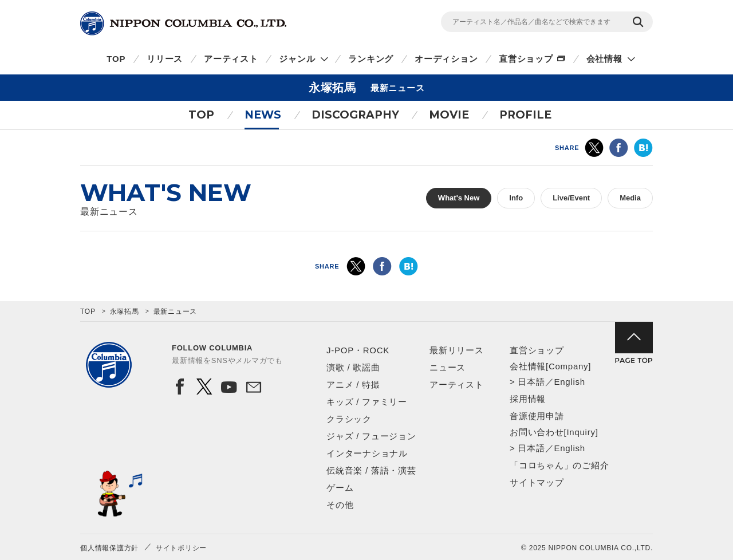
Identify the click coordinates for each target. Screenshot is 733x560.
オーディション (446, 59)
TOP (116, 59)
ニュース (448, 367)
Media (630, 198)
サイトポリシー (181, 548)
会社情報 (604, 59)
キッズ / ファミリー (367, 402)
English (569, 382)
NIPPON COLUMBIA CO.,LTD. (183, 23)
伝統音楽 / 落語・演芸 (371, 470)
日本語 (531, 382)
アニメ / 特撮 (353, 384)
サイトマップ (537, 482)
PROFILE (525, 115)
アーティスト (231, 59)
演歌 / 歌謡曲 (353, 367)
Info (516, 198)
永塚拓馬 (125, 311)
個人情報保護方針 (109, 548)
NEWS (263, 115)
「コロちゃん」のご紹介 (559, 465)
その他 (340, 505)
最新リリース (457, 350)
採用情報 (528, 399)
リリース (165, 59)
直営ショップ (526, 59)
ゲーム (340, 488)
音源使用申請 (537, 416)
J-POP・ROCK (358, 350)
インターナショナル (367, 453)
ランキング (371, 59)
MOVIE (449, 115)
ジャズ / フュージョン (371, 436)
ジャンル (297, 59)
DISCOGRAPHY (355, 115)
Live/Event (571, 198)
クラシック (349, 419)
